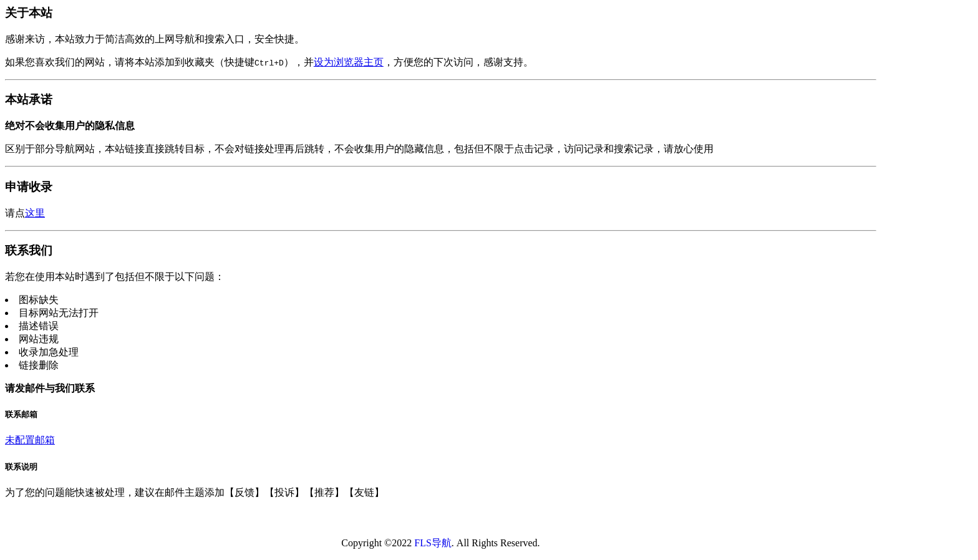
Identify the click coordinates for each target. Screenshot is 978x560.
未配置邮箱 (30, 440)
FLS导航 (433, 543)
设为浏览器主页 (349, 62)
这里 (35, 213)
